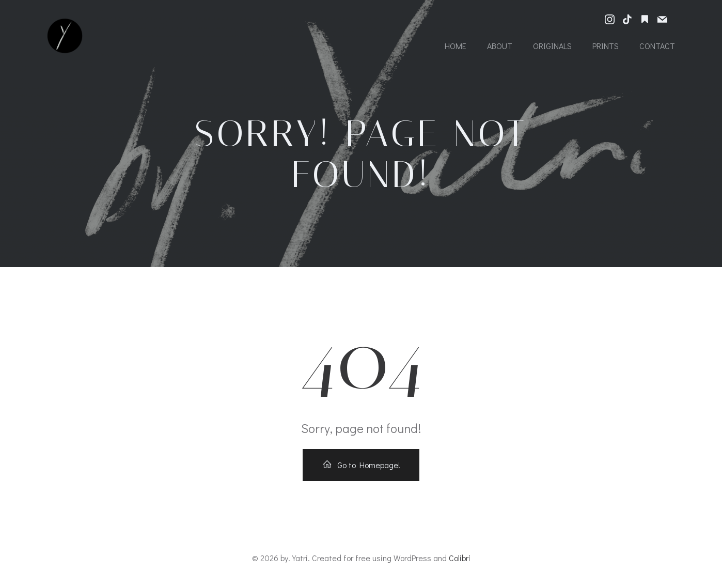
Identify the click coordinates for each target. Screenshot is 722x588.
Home (456, 46)
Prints (606, 46)
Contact (657, 46)
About (500, 46)
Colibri (460, 558)
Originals (552, 46)
